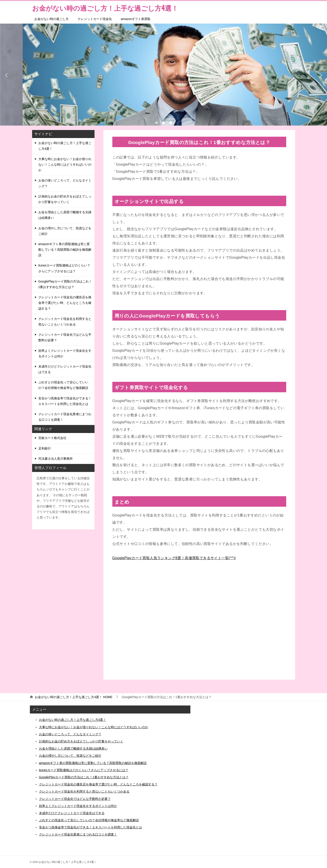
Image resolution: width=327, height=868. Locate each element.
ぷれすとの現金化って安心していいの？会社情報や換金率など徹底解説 (63, 385)
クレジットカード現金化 (95, 19)
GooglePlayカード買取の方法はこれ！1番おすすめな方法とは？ (65, 284)
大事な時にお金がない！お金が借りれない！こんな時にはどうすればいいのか (65, 165)
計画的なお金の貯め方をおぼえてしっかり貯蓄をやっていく (65, 199)
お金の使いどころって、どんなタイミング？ (65, 183)
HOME (74, 697)
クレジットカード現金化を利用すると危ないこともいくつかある (65, 322)
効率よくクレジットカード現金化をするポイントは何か (65, 353)
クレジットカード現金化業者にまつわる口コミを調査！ (65, 417)
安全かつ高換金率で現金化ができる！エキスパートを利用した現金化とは (65, 401)
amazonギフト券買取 (136, 19)
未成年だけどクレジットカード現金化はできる (65, 369)
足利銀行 (45, 448)
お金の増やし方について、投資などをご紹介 (65, 231)
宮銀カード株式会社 (52, 438)
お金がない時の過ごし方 (51, 19)
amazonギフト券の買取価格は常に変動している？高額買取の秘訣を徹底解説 (65, 250)
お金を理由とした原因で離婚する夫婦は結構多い (65, 215)
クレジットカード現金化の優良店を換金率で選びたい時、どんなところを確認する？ (65, 303)
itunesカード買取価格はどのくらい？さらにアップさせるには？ (64, 268)
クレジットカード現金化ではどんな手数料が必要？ (65, 337)
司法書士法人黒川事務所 (56, 459)
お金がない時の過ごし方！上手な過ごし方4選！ (65, 146)
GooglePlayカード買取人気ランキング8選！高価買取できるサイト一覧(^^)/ (174, 558)
